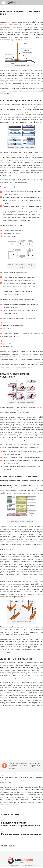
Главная (4, 846)
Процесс (12, 846)
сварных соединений (9, 25)
